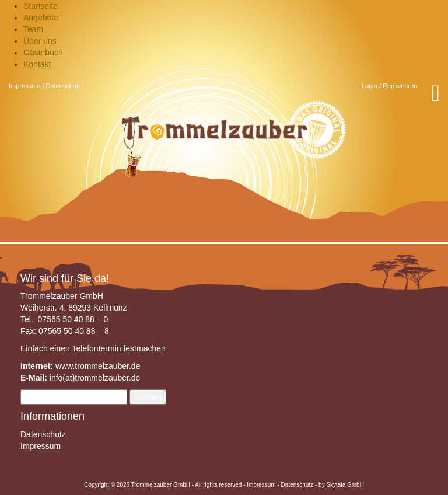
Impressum (24, 86)
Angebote (41, 18)
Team (33, 29)
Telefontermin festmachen (118, 348)
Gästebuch (43, 53)
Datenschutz (63, 86)
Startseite (41, 6)
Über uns (40, 41)
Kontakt (37, 64)
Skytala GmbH (345, 485)
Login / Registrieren (389, 86)
